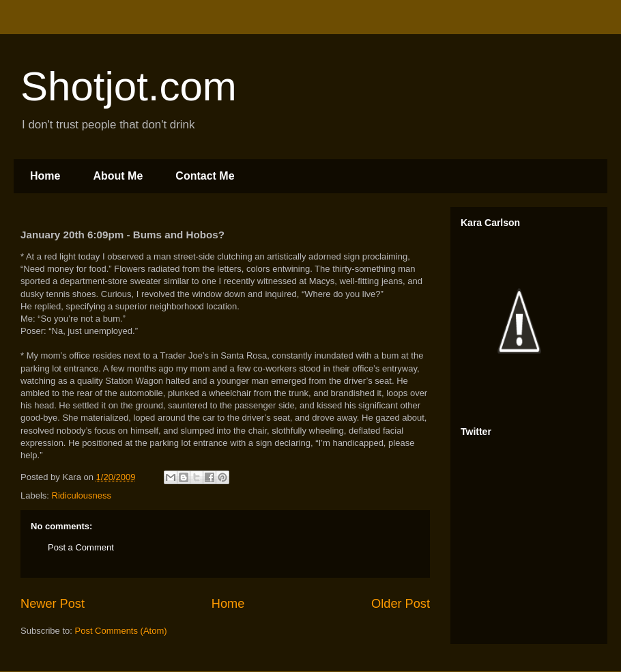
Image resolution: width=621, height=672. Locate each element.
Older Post (401, 604)
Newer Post (53, 604)
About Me (118, 176)
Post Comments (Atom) (121, 631)
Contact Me (205, 176)
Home (45, 176)
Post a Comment (81, 547)
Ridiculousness (82, 495)
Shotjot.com (129, 86)
